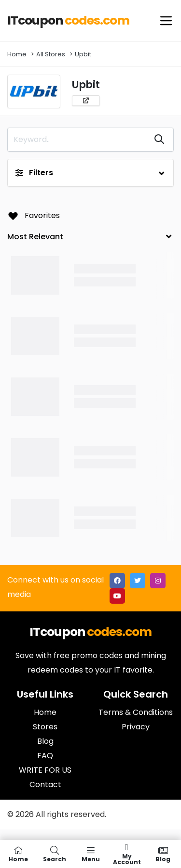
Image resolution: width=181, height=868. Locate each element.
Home (17, 54)
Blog (163, 854)
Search (54, 854)
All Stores (51, 54)
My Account (127, 854)
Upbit (83, 54)
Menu (90, 854)
